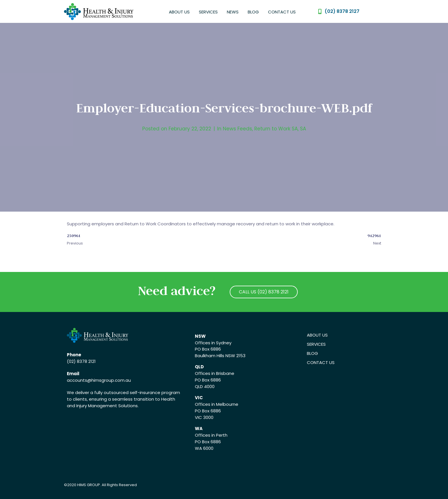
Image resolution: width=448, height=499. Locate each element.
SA (303, 129)
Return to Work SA (276, 129)
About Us (179, 12)
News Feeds (237, 129)
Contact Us (282, 12)
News (233, 12)
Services (208, 12)
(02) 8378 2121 (81, 361)
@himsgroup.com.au (109, 380)
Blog (253, 12)
